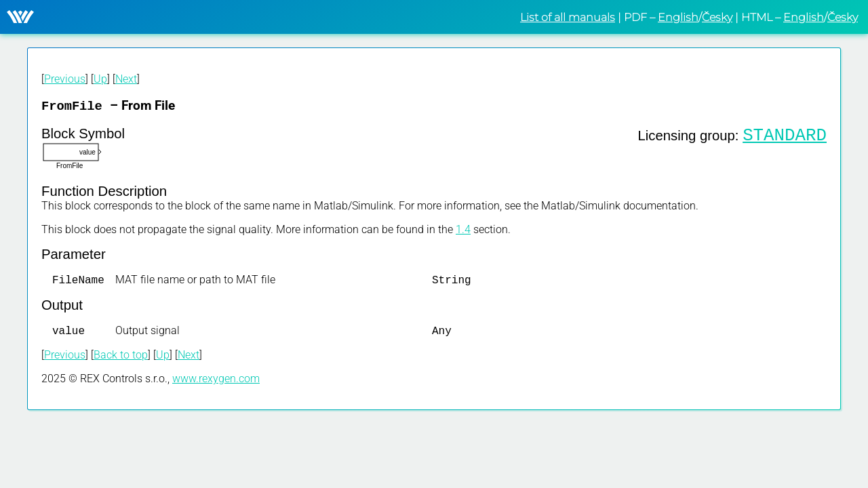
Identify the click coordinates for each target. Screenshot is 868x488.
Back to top (121, 359)
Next (126, 79)
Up (100, 79)
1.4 (463, 231)
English (678, 17)
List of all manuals (568, 17)
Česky (717, 17)
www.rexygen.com (216, 383)
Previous (65, 79)
